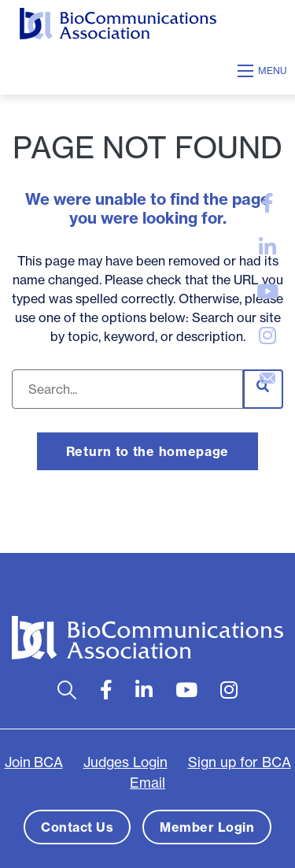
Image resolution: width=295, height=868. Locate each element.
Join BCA (34, 762)
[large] (267, 203)
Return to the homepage (147, 451)
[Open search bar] (67, 690)
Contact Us (77, 827)
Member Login (207, 827)
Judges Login (125, 762)
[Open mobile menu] (264, 71)
